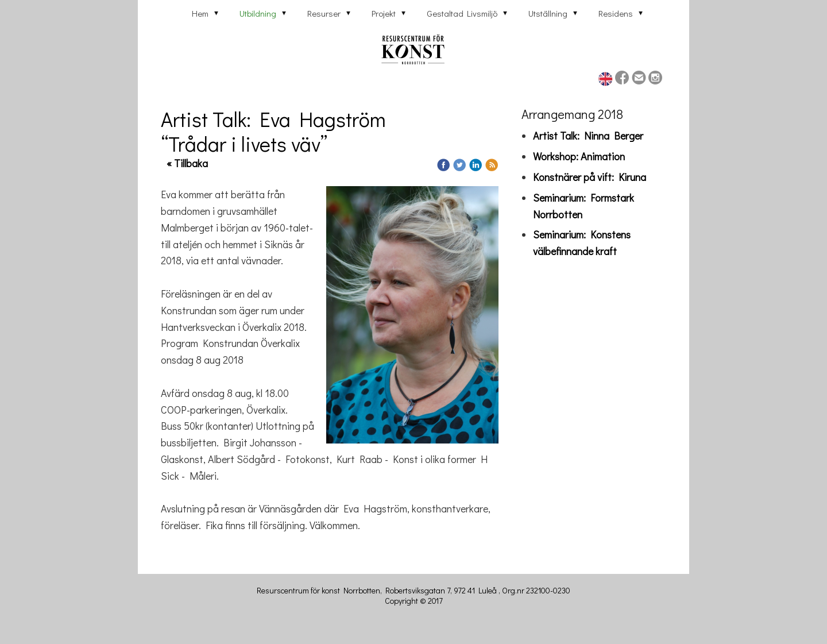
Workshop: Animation (579, 156)
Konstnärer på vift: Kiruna (590, 177)
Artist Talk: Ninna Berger (588, 136)
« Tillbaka (187, 163)
